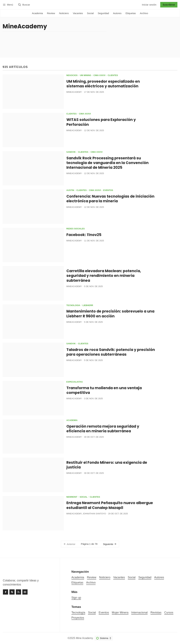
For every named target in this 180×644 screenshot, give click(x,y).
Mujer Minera (120, 613)
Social (83, 497)
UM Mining (86, 75)
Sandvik (71, 152)
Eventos (108, 190)
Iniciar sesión (149, 5)
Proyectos (78, 618)
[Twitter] (12, 592)
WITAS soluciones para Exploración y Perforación (101, 122)
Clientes (113, 75)
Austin (70, 190)
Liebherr (88, 305)
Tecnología (73, 305)
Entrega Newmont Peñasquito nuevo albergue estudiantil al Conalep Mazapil (110, 505)
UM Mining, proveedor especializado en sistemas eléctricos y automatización (103, 84)
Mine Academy (84, 638)
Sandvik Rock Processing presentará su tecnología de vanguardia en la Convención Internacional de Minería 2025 (107, 163)
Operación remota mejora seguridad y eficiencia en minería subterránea (103, 429)
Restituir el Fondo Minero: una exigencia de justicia (107, 465)
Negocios (72, 75)
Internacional (139, 613)
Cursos (169, 613)
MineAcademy (74, 92)
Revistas (156, 613)
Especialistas (75, 382)
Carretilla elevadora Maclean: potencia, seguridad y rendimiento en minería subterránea (104, 276)
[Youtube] (25, 592)
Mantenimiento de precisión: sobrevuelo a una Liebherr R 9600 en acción (110, 314)
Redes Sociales (76, 229)
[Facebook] (6, 592)
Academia (72, 420)
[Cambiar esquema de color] (104, 638)
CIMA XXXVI (99, 75)
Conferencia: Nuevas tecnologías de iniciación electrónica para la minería (110, 199)
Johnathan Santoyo (94, 514)
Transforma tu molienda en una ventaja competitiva (104, 390)
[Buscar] (24, 5)
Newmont (72, 497)
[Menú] (8, 5)
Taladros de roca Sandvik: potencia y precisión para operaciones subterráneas (111, 352)
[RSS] (18, 592)
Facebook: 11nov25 (84, 235)
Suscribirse (169, 5)
